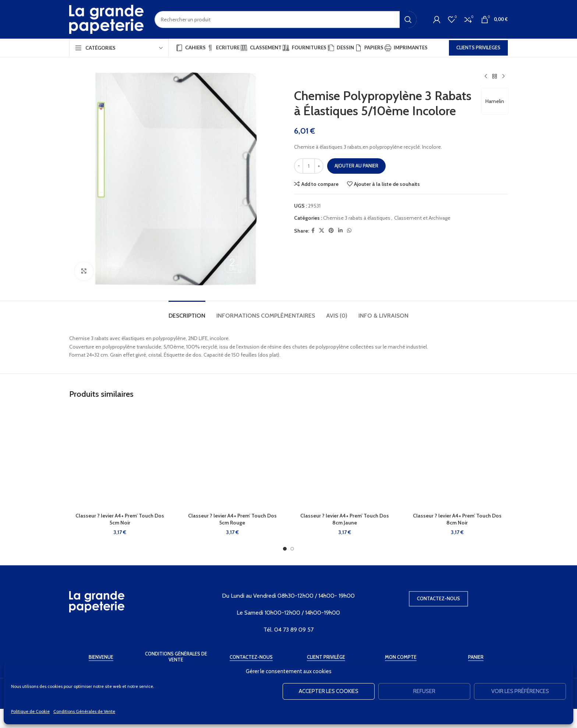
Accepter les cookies (329, 691)
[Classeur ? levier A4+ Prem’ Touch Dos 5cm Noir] (120, 458)
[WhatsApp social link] (349, 231)
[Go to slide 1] (285, 549)
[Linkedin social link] (340, 231)
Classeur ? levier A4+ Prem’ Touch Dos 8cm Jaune (345, 519)
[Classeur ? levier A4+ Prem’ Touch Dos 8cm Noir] (457, 458)
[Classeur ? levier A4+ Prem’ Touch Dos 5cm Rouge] (233, 458)
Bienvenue (101, 657)
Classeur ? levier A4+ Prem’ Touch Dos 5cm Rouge (232, 519)
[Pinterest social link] (331, 231)
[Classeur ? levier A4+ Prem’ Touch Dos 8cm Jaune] (345, 458)
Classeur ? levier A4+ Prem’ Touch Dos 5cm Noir (120, 519)
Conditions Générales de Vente (84, 711)
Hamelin (495, 101)
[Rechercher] (286, 20)
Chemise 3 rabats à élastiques (357, 218)
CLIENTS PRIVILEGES (478, 47)
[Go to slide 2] (292, 549)
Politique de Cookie (30, 711)
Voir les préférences (520, 691)
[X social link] (322, 231)
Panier (476, 657)
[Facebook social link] (313, 231)
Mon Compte (401, 657)
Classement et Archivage (422, 218)
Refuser (424, 691)
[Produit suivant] (503, 77)
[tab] (187, 312)
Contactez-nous (438, 598)
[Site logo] (106, 19)
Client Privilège (326, 657)
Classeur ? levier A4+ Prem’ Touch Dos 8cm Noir (457, 519)
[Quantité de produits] (309, 166)
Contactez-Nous (251, 657)
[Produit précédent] (486, 77)
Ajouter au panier (356, 166)
